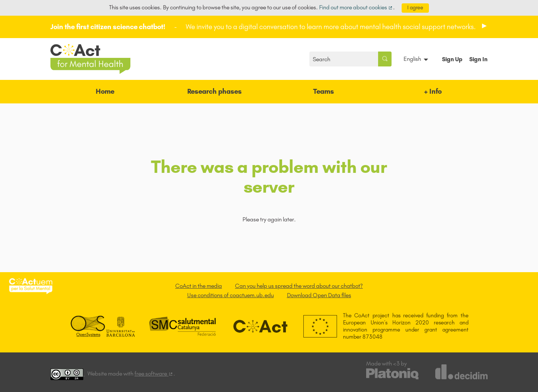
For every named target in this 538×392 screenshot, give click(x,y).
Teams (324, 91)
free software (154, 374)
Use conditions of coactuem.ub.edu (231, 295)
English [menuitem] (412, 59)
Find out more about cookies (356, 7)
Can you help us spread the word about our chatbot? (299, 286)
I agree (415, 8)
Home (105, 91)
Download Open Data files (319, 295)
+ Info (433, 91)
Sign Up (452, 59)
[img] (484, 26)
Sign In (478, 59)
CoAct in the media (199, 286)
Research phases (214, 91)
